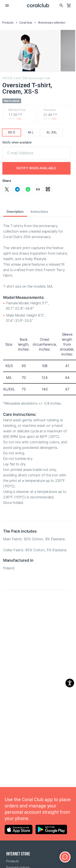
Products (13, 861)
